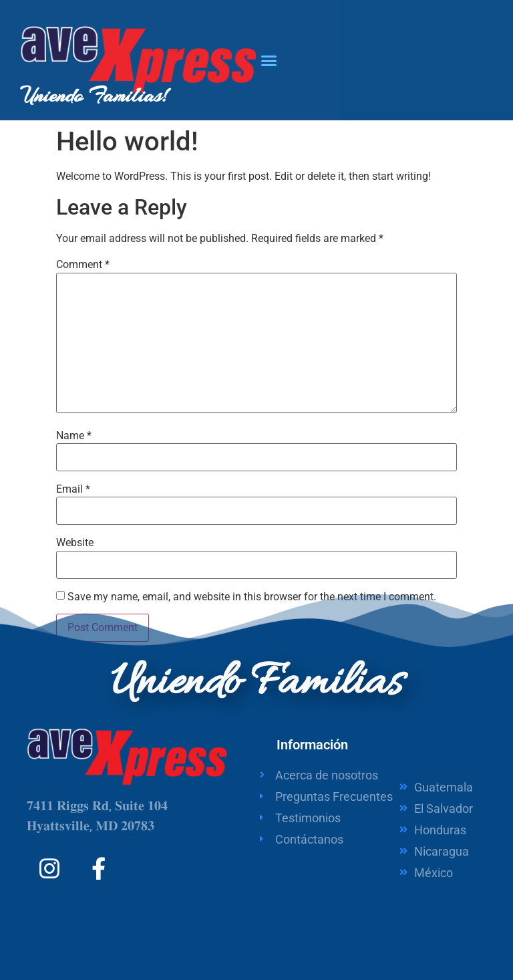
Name (74, 436)
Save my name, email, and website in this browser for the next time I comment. (252, 597)
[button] (269, 60)
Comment (83, 265)
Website (75, 543)
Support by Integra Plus (425, 933)
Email (73, 489)
